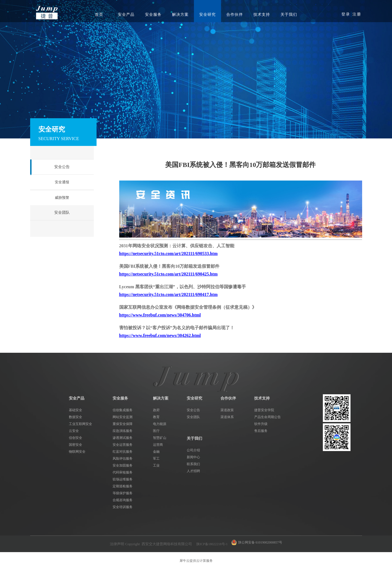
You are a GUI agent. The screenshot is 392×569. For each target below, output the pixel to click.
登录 (346, 14)
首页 (99, 15)
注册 (357, 14)
